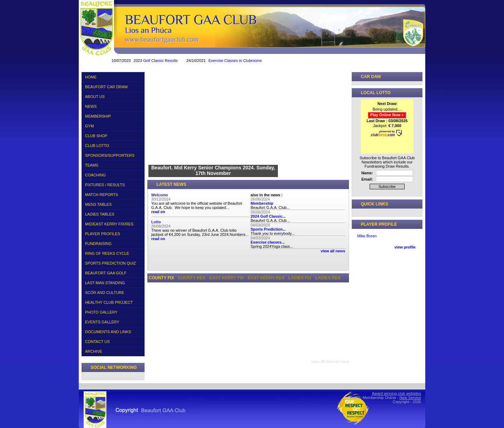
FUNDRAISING (98, 244)
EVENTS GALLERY (102, 322)
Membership (262, 203)
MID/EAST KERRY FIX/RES (112, 223)
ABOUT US (112, 96)
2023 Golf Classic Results (168, 61)
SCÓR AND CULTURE (105, 293)
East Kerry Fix (227, 278)
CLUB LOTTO (112, 145)
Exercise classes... (268, 242)
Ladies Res (328, 278)
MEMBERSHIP (98, 116)
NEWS (91, 106)
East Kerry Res (266, 278)
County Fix (161, 278)
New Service (410, 398)
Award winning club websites (397, 393)
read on (158, 212)
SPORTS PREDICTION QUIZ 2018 (110, 264)
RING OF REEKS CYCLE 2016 (112, 253)
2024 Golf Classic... (268, 216)
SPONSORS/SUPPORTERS (110, 155)
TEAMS (112, 164)
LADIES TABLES (112, 213)
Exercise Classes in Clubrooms (247, 61)
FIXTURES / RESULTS (112, 184)
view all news (333, 251)
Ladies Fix (300, 278)
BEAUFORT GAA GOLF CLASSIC (106, 274)
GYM (89, 126)
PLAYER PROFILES (103, 234)
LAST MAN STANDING (105, 283)
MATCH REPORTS (101, 195)
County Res (192, 278)
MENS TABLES (112, 203)
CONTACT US (97, 342)
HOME (91, 77)
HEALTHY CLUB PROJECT (109, 302)
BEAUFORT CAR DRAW (106, 87)
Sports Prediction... (268, 229)
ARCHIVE (112, 350)
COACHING (95, 175)
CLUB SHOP (96, 136)
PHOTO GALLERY (101, 312)
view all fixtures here (330, 362)
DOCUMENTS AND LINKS (108, 332)
